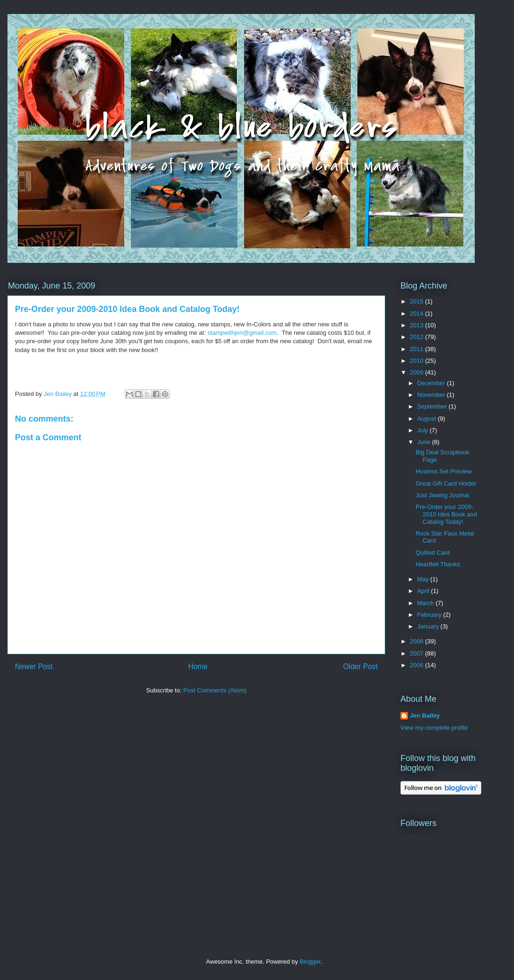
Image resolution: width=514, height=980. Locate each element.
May (424, 579)
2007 (418, 653)
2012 (418, 337)
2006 (418, 665)
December (432, 383)
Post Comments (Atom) (215, 690)
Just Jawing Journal (442, 495)
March (427, 603)
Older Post (360, 666)
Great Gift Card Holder (446, 483)
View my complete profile (434, 728)
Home (198, 666)
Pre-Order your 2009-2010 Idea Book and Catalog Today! (446, 514)
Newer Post (34, 666)
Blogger (310, 962)
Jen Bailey (425, 716)
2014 (418, 314)
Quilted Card (432, 553)
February (430, 615)
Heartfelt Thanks (438, 564)
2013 (418, 325)
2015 (418, 301)
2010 (418, 361)
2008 (418, 641)
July (424, 430)
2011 (418, 349)
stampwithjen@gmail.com (242, 333)
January (429, 626)
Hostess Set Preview (443, 471)
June (425, 442)
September (433, 406)
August (428, 419)
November (432, 395)
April (424, 591)
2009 (418, 372)
